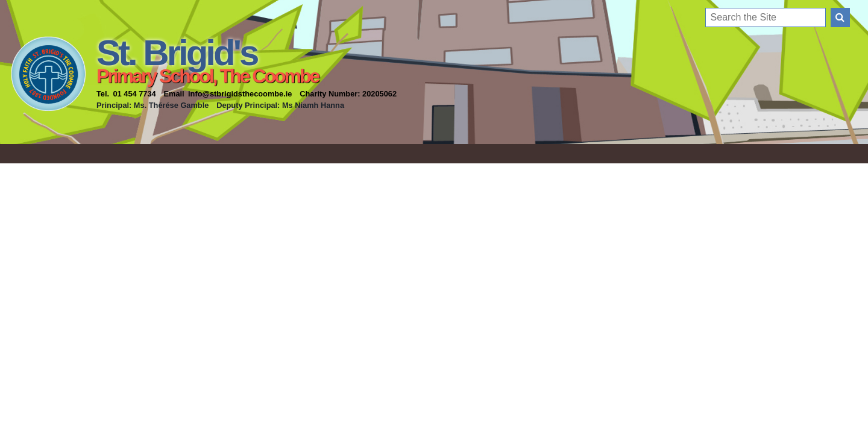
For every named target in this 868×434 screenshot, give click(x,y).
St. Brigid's (177, 53)
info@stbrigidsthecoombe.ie (240, 94)
